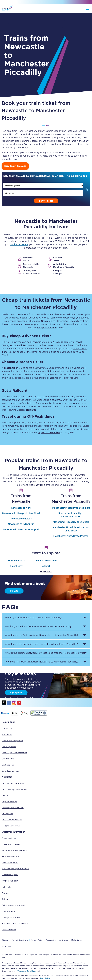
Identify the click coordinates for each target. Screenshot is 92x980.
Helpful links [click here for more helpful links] (8, 722)
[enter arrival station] (43, 193)
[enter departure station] (43, 186)
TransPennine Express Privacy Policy (20, 698)
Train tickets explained (13, 741)
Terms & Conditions (20, 940)
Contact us (7, 728)
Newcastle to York (21, 508)
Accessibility (51, 940)
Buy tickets (46, 201)
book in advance (19, 244)
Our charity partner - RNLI (14, 789)
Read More (46, 572)
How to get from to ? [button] (33, 618)
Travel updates (9, 747)
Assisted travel (9, 930)
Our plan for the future (13, 783)
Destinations (8, 765)
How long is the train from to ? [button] (39, 626)
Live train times (9, 759)
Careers (5, 795)
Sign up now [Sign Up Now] (16, 693)
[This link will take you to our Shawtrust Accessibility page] (39, 715)
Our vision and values (12, 820)
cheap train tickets (47, 328)
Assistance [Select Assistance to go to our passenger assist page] (64, 940)
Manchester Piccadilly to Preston (71, 536)
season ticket (11, 368)
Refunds (6, 899)
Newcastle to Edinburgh (21, 524)
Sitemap (5, 940)
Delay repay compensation (14, 753)
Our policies (7, 814)
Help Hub (6, 887)
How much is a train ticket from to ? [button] (41, 662)
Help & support (10, 881)
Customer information (13, 832)
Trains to (14, 591)
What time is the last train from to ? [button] (41, 644)
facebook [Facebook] (9, 703)
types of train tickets (49, 432)
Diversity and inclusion (13, 808)
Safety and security (11, 856)
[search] (43, 186)
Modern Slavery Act (11, 826)
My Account (7, 946)
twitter (4, 703)
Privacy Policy (37, 940)
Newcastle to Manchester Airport (21, 529)
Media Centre (77, 940)
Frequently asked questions (15, 923)
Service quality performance (15, 869)
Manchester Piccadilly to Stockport (71, 508)
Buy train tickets (15, 166)
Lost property (8, 911)
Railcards (31, 410)
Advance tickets (19, 345)
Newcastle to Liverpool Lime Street (21, 513)
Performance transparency (14, 850)
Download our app (11, 771)
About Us (7, 777)
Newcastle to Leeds (21, 519)
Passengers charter (11, 844)
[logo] (7, 8)
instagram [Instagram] (14, 703)
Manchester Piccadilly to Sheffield (71, 522)
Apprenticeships (9, 802)
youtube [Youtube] (19, 703)
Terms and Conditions (26, 971)
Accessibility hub (10, 862)
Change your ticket (11, 917)
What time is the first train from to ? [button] (41, 635)
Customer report (10, 875)
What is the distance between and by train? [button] (46, 653)
